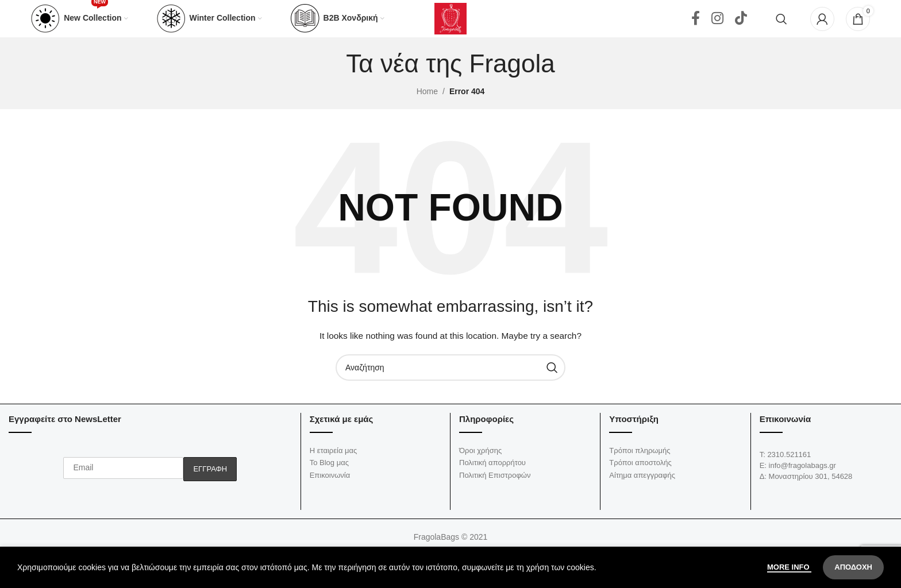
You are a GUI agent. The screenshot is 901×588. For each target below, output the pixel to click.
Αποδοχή (853, 567)
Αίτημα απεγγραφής (642, 495)
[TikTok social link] (741, 29)
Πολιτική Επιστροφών (495, 495)
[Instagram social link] (717, 29)
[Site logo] (450, 28)
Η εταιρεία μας (334, 471)
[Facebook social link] (696, 29)
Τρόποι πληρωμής (640, 471)
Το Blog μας (329, 483)
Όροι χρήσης (480, 471)
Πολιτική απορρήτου (492, 483)
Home (427, 111)
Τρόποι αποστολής (640, 483)
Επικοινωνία (330, 495)
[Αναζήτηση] (781, 29)
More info (789, 567)
